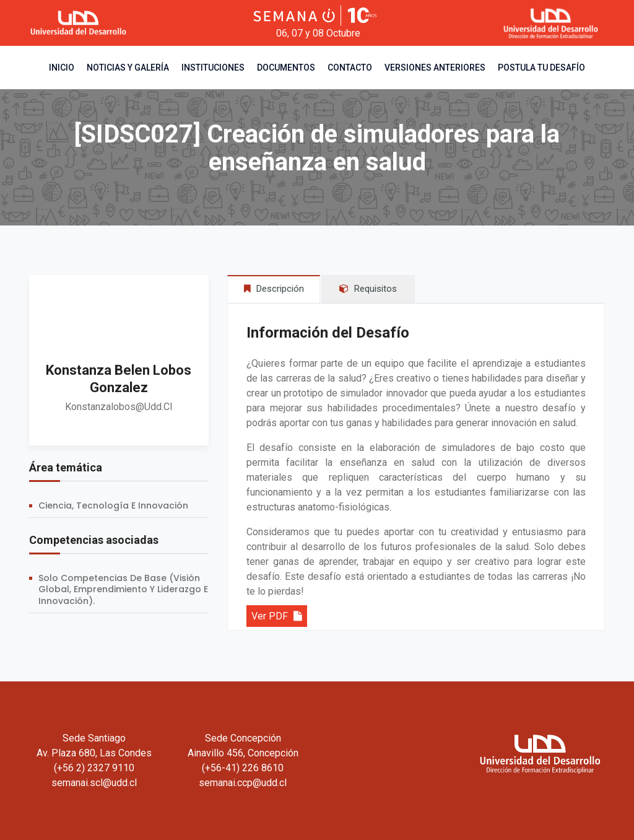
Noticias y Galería (128, 68)
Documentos (286, 68)
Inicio (62, 68)
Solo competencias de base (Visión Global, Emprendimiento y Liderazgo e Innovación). (123, 589)
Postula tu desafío (541, 68)
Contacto (350, 68)
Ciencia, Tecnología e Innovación (113, 505)
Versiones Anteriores (435, 68)
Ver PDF (277, 616)
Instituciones (213, 68)
